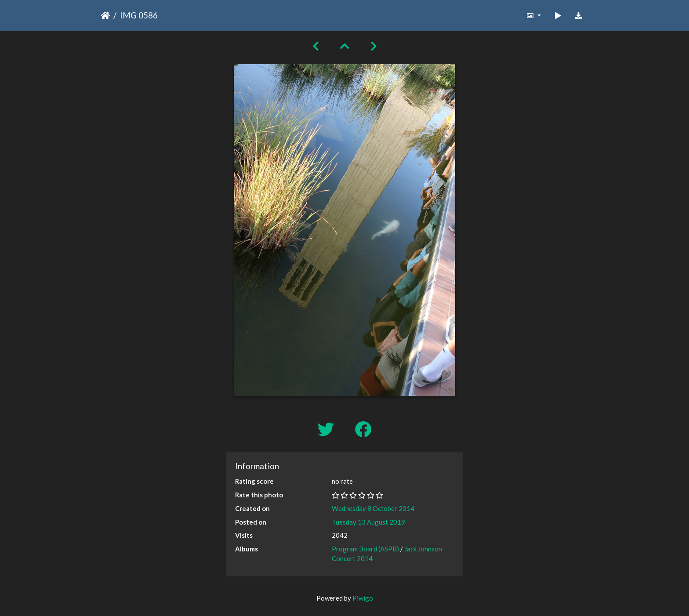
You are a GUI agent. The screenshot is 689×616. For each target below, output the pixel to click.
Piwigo (363, 598)
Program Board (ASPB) (365, 549)
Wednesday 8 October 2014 (373, 508)
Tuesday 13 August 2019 (368, 522)
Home (105, 15)
